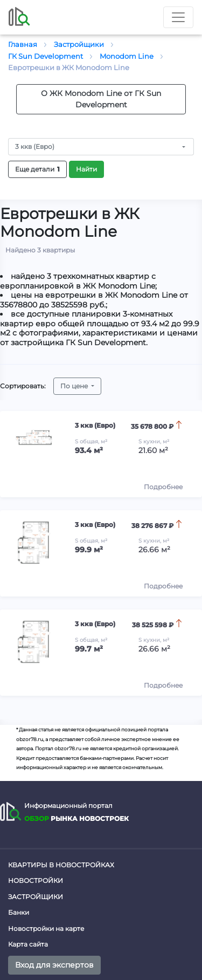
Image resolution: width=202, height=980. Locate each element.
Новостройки (36, 880)
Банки (19, 912)
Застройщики (36, 897)
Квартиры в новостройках (61, 865)
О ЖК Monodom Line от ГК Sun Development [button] (101, 99)
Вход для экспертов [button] (54, 965)
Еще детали (37, 169)
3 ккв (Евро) (35, 146)
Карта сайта (28, 944)
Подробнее (163, 487)
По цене (75, 386)
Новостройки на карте (46, 928)
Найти (86, 169)
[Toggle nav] (178, 17)
